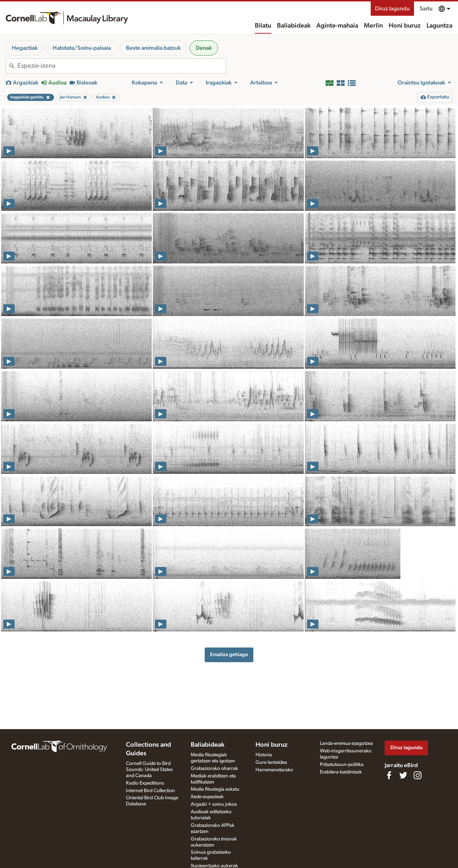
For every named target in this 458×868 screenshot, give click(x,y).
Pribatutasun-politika (342, 765)
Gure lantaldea (271, 762)
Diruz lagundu (392, 9)
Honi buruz (405, 26)
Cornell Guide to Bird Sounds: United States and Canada (149, 770)
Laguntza (439, 26)
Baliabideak (294, 26)
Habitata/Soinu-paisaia (82, 48)
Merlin (373, 26)
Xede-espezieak (207, 797)
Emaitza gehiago (229, 654)
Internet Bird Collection (150, 791)
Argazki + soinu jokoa (214, 804)
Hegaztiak (25, 48)
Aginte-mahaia (337, 26)
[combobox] (122, 66)
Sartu (426, 9)
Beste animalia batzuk (153, 48)
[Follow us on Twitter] (403, 775)
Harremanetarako (274, 770)
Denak (204, 48)
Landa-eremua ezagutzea (346, 743)
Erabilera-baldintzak (341, 772)
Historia (264, 755)
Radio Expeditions (145, 783)
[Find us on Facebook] (389, 775)
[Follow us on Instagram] (418, 775)
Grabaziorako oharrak (214, 768)
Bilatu (263, 26)
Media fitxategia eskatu (215, 789)
